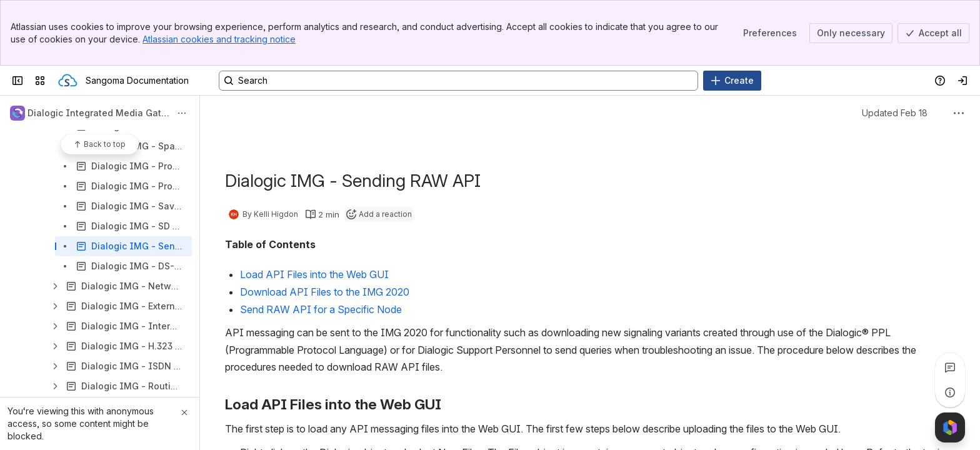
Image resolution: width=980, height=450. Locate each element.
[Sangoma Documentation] (68, 81)
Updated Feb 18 (895, 113)
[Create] (732, 81)
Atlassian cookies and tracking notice (219, 39)
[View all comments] (950, 367)
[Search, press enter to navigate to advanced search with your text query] (458, 81)
